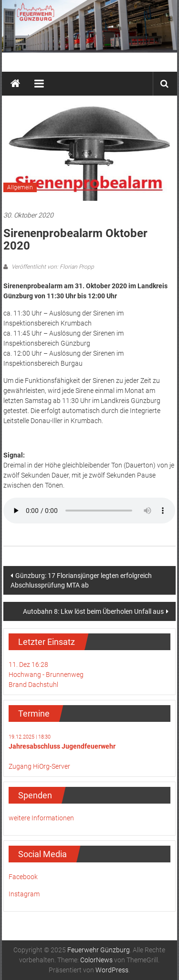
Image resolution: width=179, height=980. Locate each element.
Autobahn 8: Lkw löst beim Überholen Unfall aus (93, 611)
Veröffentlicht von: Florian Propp (52, 267)
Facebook (23, 877)
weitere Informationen (41, 818)
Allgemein (20, 187)
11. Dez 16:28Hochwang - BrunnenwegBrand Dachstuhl (46, 675)
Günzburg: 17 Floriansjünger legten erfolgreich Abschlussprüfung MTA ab (81, 580)
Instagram (24, 894)
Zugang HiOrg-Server (39, 766)
